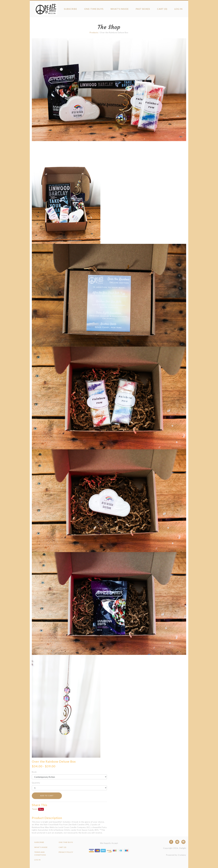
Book (34, 772)
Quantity (36, 783)
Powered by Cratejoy (176, 855)
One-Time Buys (94, 9)
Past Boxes (143, 9)
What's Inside (120, 9)
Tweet (35, 809)
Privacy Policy (66, 852)
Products (94, 32)
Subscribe (70, 9)
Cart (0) (162, 9)
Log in (178, 9)
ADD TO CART (47, 796)
